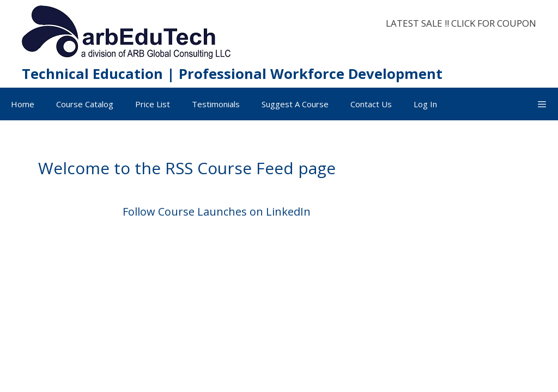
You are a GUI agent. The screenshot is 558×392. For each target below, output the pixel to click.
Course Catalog (85, 104)
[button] (542, 104)
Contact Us (371, 104)
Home (23, 104)
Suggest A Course (295, 104)
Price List (153, 104)
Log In (425, 104)
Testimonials (216, 104)
